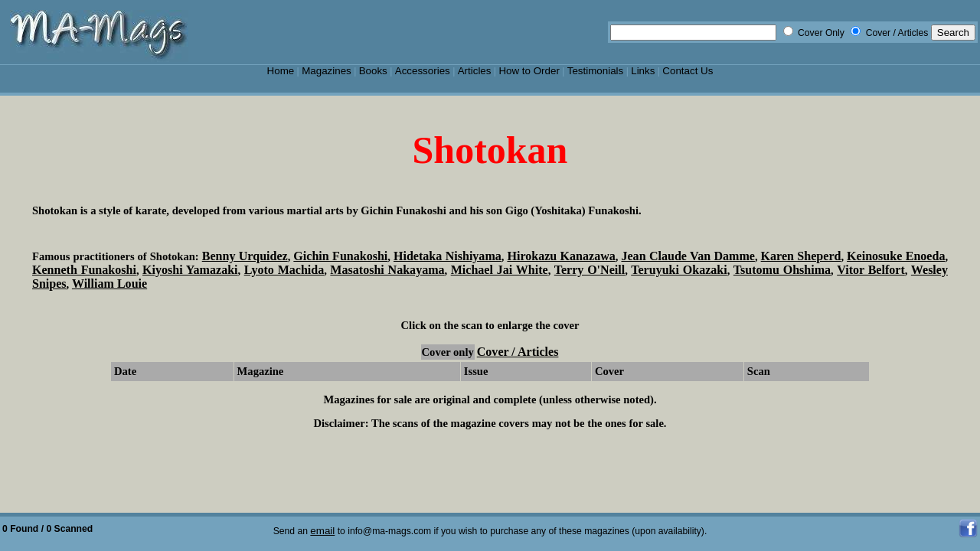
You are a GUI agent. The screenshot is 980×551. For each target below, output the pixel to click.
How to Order (529, 71)
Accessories (423, 71)
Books (373, 71)
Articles (475, 71)
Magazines (327, 71)
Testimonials (596, 71)
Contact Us (688, 71)
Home (281, 71)
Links (643, 71)
